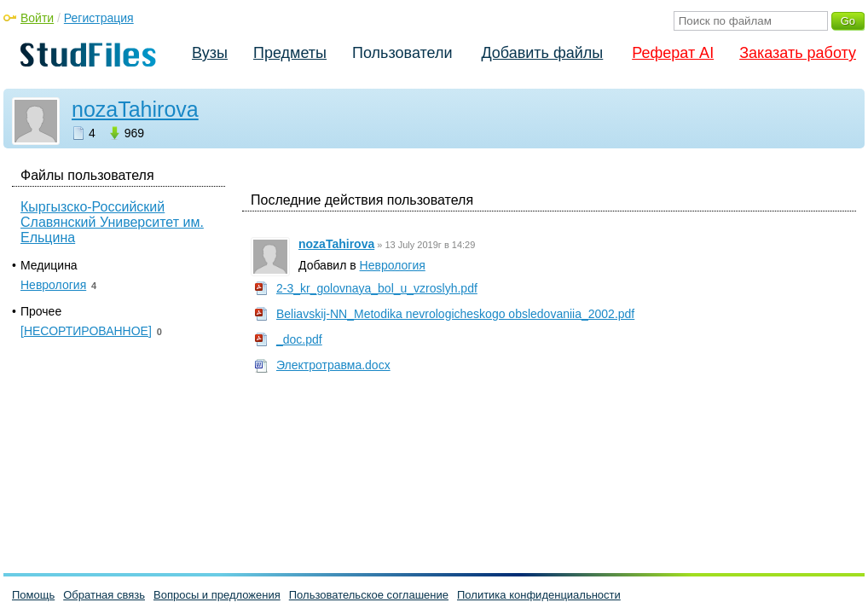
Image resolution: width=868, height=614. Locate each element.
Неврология (393, 265)
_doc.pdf (299, 339)
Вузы (210, 53)
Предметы (290, 53)
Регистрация (99, 18)
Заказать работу (798, 53)
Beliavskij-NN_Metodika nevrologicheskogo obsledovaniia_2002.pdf (455, 314)
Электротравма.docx (333, 365)
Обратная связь (104, 595)
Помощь (33, 595)
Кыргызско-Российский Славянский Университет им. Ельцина (112, 222)
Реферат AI (673, 53)
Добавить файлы (542, 53)
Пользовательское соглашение (369, 595)
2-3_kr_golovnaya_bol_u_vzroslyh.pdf (377, 288)
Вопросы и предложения (217, 595)
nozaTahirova (135, 109)
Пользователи (402, 53)
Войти (37, 18)
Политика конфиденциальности (539, 595)
